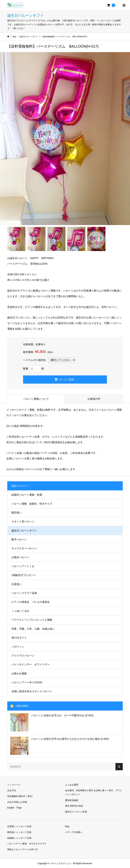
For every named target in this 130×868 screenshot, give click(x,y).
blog (67, 826)
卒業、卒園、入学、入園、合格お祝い (33, 629)
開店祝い (17, 513)
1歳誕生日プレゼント (24, 575)
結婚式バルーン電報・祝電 (27, 495)
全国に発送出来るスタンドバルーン (32, 691)
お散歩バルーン (20, 557)
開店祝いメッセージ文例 (19, 832)
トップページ (14, 785)
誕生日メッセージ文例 (76, 812)
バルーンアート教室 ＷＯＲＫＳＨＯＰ (27, 844)
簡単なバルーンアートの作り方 (23, 849)
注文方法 (12, 790)
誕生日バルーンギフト (24, 531)
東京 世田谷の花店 (74, 806)
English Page (14, 808)
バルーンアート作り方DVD (27, 682)
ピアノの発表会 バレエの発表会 (31, 602)
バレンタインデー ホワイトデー (31, 664)
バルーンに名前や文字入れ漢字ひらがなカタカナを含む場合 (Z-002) (70, 739)
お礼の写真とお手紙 (17, 802)
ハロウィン (18, 647)
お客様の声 (94, 399)
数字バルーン (19, 539)
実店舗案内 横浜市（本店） (21, 796)
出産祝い (17, 584)
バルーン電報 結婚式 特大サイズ (32, 504)
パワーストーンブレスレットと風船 (32, 620)
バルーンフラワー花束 (24, 593)
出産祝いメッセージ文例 (19, 826)
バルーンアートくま (23, 566)
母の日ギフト (19, 638)
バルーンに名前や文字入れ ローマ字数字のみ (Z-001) (62, 715)
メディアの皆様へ (74, 832)
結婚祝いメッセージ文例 (19, 838)
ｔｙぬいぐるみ (20, 611)
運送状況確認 (72, 800)
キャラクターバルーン (24, 548)
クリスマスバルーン (23, 655)
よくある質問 (72, 785)
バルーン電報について (36, 399)
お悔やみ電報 (19, 673)
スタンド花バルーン (23, 521)
